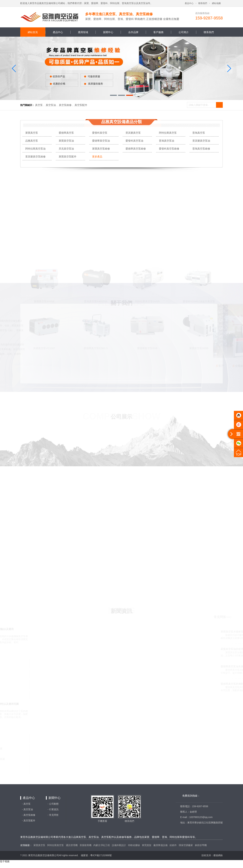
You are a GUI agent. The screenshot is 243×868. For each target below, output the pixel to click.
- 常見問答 (53, 815)
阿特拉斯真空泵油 (35, 149)
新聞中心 (55, 798)
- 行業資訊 (53, 809)
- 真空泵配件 (29, 821)
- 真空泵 (26, 804)
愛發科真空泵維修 (169, 149)
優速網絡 (218, 855)
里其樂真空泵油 (201, 141)
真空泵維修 (65, 105)
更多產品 (97, 157)
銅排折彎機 (201, 845)
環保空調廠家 (186, 845)
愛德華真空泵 (66, 133)
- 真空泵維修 (29, 815)
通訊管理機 (72, 845)
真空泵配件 (81, 105)
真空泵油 (51, 105)
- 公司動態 (53, 804)
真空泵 (39, 105)
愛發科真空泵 (100, 133)
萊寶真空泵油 (66, 141)
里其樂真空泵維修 (35, 157)
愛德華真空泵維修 (136, 149)
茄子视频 (5, 861)
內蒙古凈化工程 (102, 845)
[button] (113, 95)
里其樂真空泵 (133, 133)
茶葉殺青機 (86, 845)
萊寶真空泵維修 (101, 149)
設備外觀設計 (119, 845)
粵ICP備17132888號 (101, 855)
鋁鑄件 (173, 845)
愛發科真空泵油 (134, 141)
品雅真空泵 (32, 141)
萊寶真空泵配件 (68, 157)
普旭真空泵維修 (201, 149)
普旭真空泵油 (167, 141)
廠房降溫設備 (160, 845)
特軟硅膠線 (134, 845)
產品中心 (29, 798)
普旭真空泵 (199, 133)
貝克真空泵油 (66, 149)
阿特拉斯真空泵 (168, 133)
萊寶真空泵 (32, 133)
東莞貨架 (147, 845)
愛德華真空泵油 (101, 141)
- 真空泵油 (27, 809)
